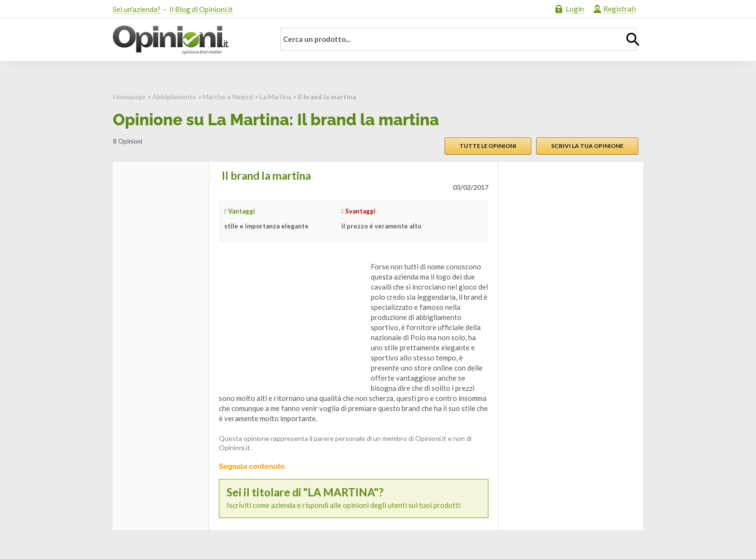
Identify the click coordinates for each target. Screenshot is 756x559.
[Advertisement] (291, 322)
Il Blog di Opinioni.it (201, 9)
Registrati (620, 9)
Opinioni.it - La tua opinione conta (188, 40)
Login (575, 9)
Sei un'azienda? (137, 9)
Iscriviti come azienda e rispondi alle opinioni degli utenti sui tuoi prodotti (354, 498)
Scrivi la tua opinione (587, 146)
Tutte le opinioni (488, 146)
